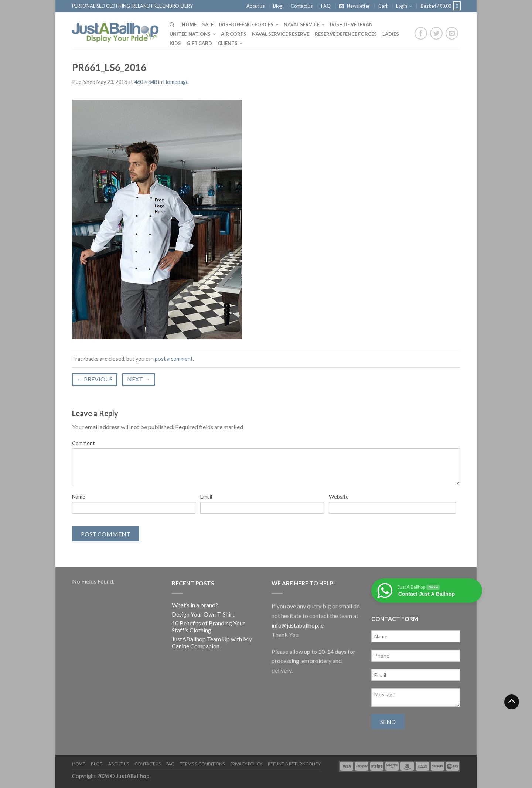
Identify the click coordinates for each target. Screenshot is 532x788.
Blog (278, 6)
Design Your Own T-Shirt (203, 614)
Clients (228, 43)
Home (189, 24)
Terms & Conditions (202, 764)
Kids (175, 43)
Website (339, 497)
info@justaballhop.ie (298, 625)
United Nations (190, 34)
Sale (208, 24)
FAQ (326, 6)
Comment (83, 443)
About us (255, 6)
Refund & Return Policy (294, 764)
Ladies (391, 34)
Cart (383, 6)
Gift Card (199, 43)
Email (206, 497)
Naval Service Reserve (281, 34)
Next (139, 379)
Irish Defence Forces (246, 24)
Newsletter (358, 6)
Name (79, 497)
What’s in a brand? (195, 605)
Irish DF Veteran (351, 24)
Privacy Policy (246, 764)
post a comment (174, 359)
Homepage (176, 82)
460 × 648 (146, 82)
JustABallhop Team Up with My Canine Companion (212, 642)
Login (402, 6)
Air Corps (234, 34)
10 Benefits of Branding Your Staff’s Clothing (208, 626)
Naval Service (302, 24)
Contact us (302, 6)
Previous (95, 379)
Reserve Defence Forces (346, 34)
